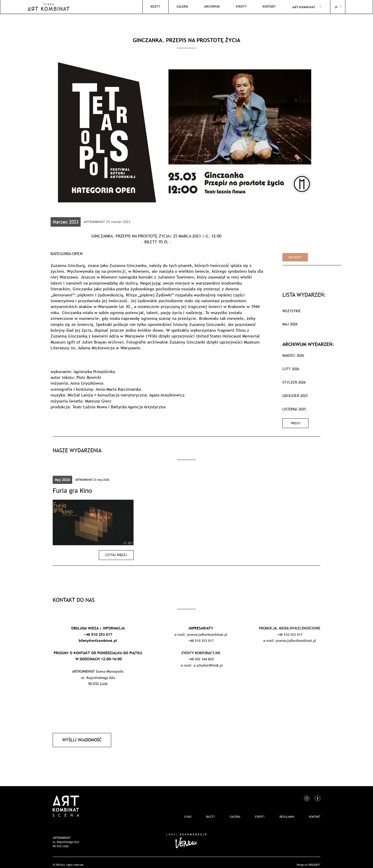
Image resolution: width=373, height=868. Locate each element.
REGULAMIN (287, 812)
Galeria (192, 7)
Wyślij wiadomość (80, 736)
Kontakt (271, 7)
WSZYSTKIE (292, 311)
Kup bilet (295, 257)
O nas (188, 812)
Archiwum (219, 7)
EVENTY (246, 7)
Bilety (167, 7)
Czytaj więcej (118, 552)
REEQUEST (314, 860)
